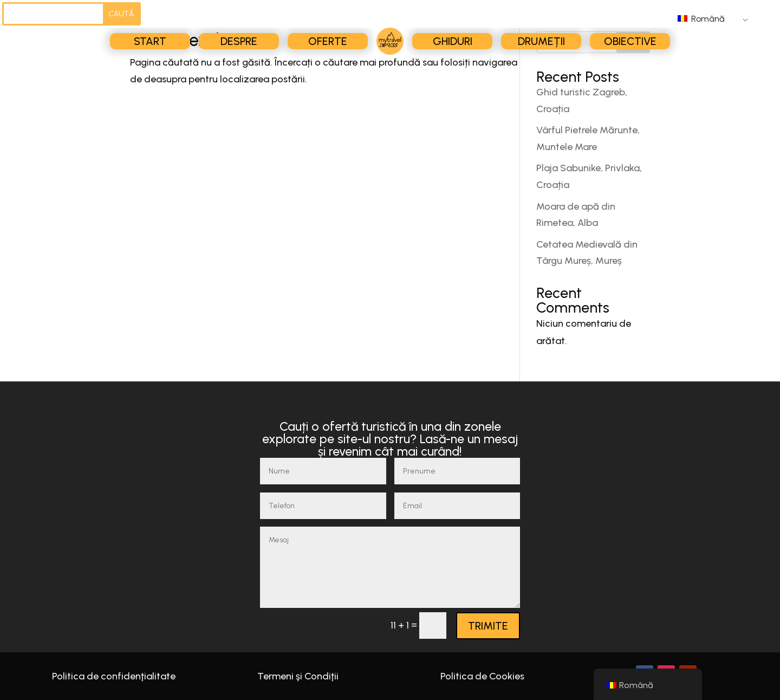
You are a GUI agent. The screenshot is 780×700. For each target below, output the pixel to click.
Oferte (328, 41)
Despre (239, 41)
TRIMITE (488, 626)
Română (701, 19)
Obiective (630, 41)
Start (150, 41)
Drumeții (541, 41)
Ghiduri (453, 41)
